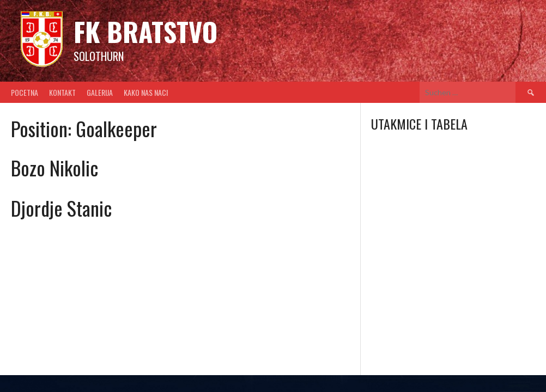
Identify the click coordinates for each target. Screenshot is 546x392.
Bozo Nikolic (54, 167)
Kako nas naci (146, 92)
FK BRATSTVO (145, 31)
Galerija (100, 92)
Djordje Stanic (61, 208)
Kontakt (62, 92)
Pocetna (25, 92)
